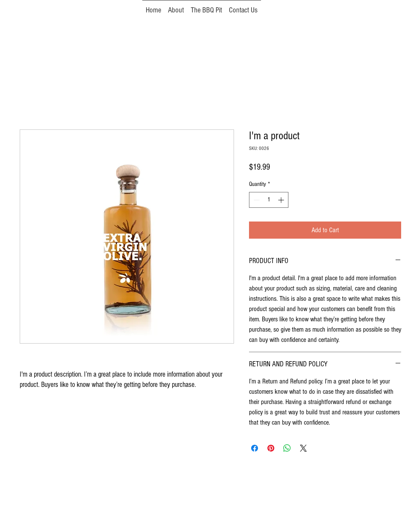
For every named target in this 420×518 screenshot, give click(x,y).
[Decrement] (256, 200)
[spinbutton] (269, 200)
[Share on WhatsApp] (287, 448)
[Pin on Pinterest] (271, 448)
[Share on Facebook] (255, 448)
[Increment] (282, 200)
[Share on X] (303, 448)
